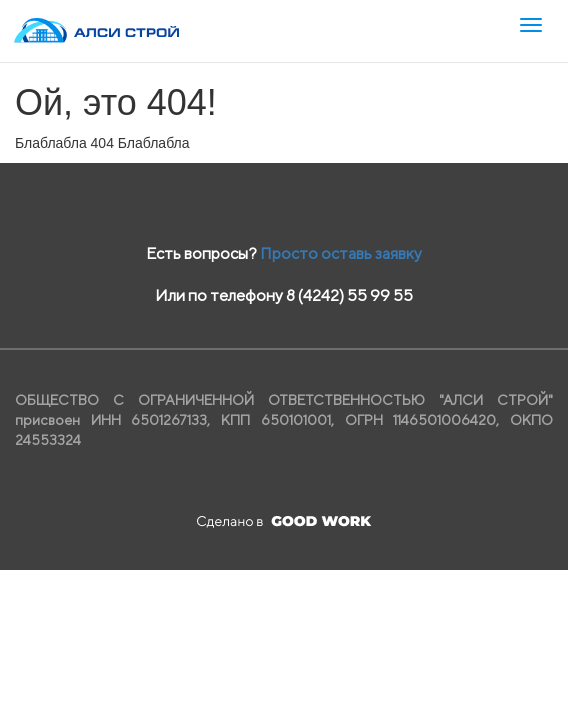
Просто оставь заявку (341, 253)
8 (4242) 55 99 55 (349, 295)
